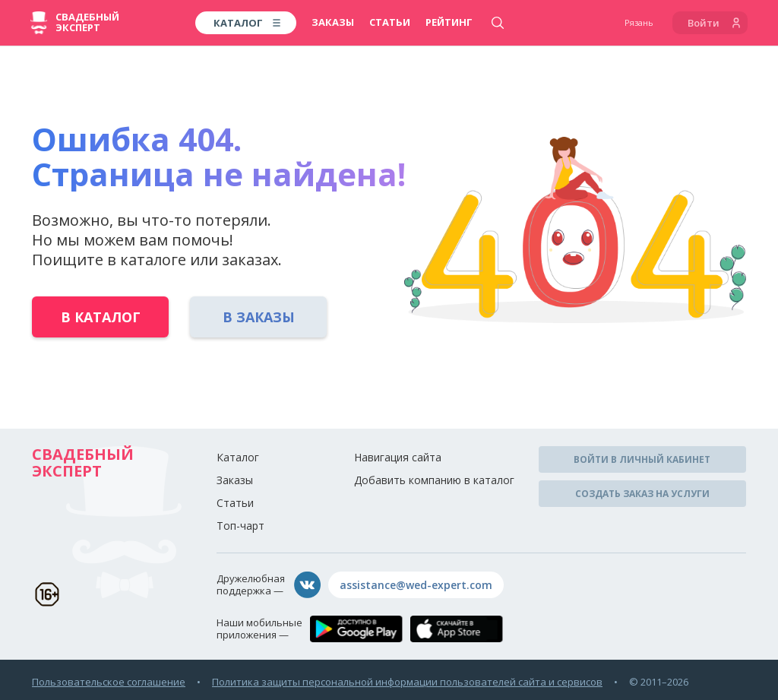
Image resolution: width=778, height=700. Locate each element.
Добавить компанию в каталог (434, 480)
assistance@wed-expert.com (416, 585)
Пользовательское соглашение (109, 682)
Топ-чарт (240, 526)
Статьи (390, 22)
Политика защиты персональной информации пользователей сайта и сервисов (407, 682)
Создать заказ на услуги (642, 494)
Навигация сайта (398, 457)
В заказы (259, 317)
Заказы (333, 22)
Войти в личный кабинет (642, 459)
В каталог (101, 317)
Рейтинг (449, 22)
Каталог (238, 457)
